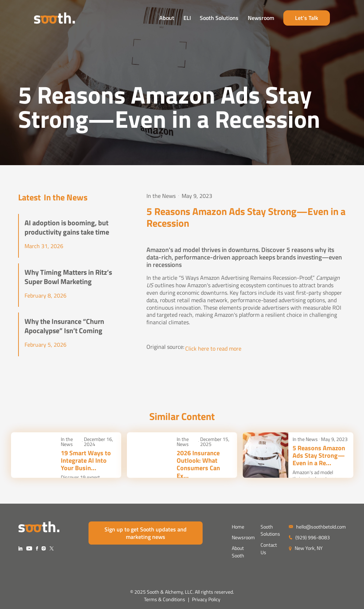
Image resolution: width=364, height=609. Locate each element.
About (182, 19)
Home (238, 527)
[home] (39, 19)
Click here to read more (213, 349)
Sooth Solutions (235, 19)
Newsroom (277, 19)
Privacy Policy (206, 599)
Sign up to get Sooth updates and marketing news (146, 533)
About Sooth (238, 552)
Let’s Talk (323, 19)
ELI (203, 19)
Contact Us (269, 548)
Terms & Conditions (165, 599)
